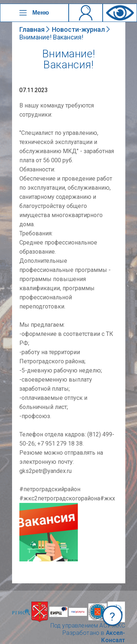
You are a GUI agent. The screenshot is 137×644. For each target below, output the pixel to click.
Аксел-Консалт (113, 637)
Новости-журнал (78, 29)
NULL (27, 506)
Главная (32, 29)
